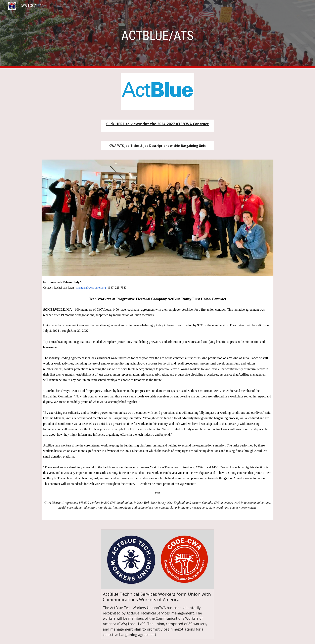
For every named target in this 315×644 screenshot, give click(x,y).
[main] (157, 34)
